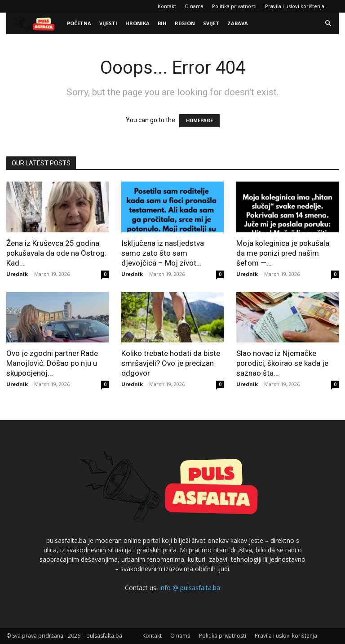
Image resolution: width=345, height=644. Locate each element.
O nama (194, 6)
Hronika (137, 23)
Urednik (17, 274)
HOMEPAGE (199, 121)
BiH (162, 23)
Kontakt (167, 6)
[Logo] (35, 24)
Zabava (238, 23)
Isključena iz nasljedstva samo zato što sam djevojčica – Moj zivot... (163, 253)
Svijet (211, 23)
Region (185, 23)
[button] (328, 24)
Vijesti (108, 23)
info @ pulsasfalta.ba (190, 588)
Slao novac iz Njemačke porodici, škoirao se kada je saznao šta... (282, 363)
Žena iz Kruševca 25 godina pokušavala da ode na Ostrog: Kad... (56, 253)
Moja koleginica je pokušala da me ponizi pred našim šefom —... (283, 253)
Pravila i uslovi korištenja (295, 6)
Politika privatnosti (234, 6)
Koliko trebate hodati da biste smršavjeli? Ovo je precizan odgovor (171, 363)
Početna (79, 23)
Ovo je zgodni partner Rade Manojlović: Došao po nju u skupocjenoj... (52, 363)
